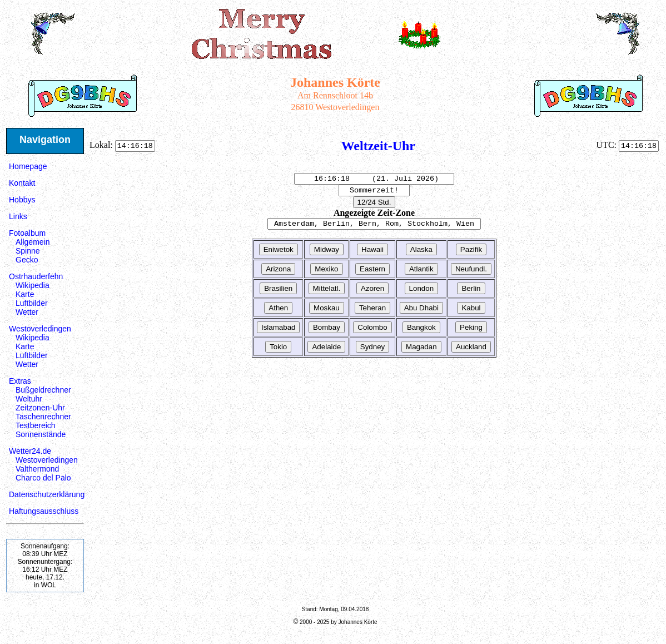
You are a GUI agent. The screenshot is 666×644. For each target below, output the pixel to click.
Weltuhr (29, 399)
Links (18, 216)
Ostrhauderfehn (36, 276)
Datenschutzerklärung (47, 494)
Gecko (27, 260)
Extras (20, 381)
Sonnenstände (41, 434)
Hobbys (22, 200)
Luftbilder (32, 303)
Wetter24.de (30, 451)
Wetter (27, 312)
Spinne (28, 251)
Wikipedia (33, 285)
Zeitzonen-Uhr (40, 408)
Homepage (28, 166)
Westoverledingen (40, 329)
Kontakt (22, 183)
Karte (25, 294)
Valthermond (37, 469)
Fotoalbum (27, 233)
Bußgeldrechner (43, 390)
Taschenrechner (43, 417)
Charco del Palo (43, 478)
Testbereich (36, 425)
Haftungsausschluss (44, 511)
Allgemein (33, 242)
